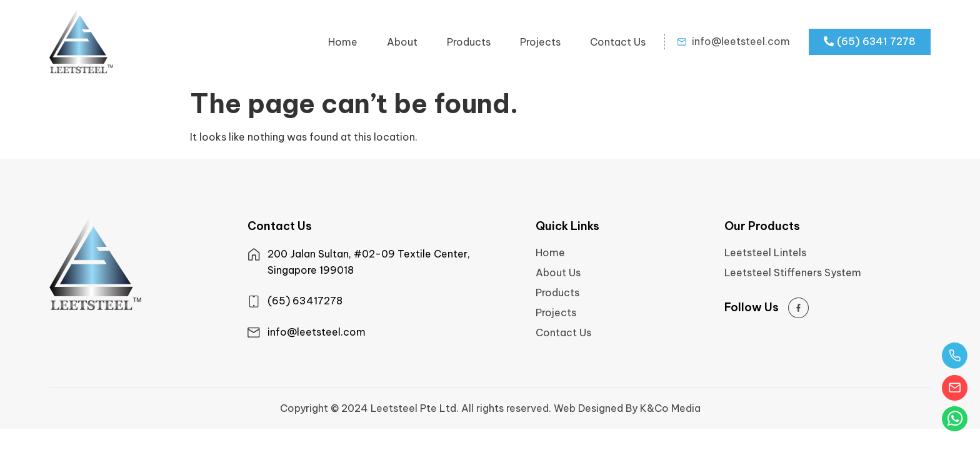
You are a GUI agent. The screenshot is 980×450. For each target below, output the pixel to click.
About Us (558, 272)
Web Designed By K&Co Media (627, 408)
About (402, 42)
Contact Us (618, 42)
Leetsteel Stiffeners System (793, 272)
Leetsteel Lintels (765, 252)
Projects (540, 42)
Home (343, 42)
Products (469, 42)
